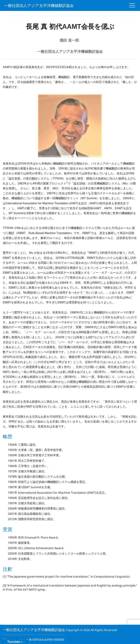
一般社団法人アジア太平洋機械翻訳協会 (39, 6)
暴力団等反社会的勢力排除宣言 (47, 640)
